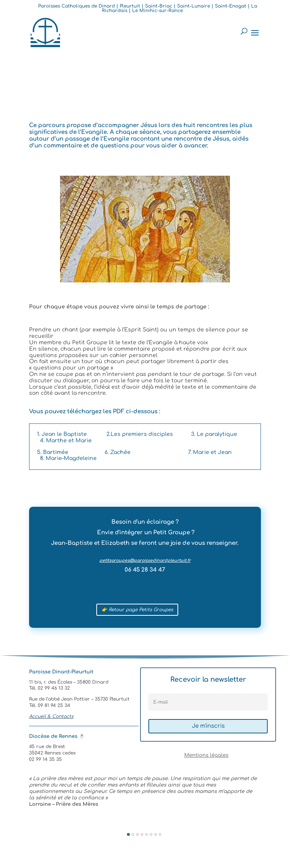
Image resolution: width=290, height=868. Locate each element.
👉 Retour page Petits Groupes (137, 610)
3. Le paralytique (214, 434)
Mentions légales (206, 755)
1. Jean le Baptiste (62, 434)
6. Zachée (118, 452)
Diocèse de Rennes (57, 736)
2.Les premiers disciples (140, 434)
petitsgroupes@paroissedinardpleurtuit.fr (145, 561)
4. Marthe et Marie (66, 441)
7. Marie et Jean (210, 452)
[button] (128, 834)
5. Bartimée (53, 452)
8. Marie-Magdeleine (68, 458)
